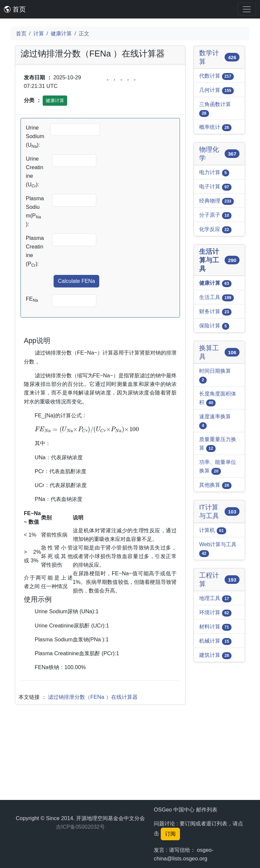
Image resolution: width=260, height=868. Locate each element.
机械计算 (215, 641)
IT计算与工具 (219, 511)
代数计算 (217, 76)
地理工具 (215, 599)
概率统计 (215, 128)
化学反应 (215, 230)
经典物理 (217, 201)
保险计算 (214, 326)
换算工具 (219, 352)
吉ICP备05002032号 (80, 827)
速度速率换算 (215, 421)
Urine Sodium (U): (35, 137)
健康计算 (61, 33)
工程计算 (219, 580)
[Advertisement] (100, 382)
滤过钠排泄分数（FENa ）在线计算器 (93, 789)
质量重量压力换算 (218, 444)
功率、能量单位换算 (218, 467)
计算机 (213, 531)
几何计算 (217, 91)
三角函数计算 (215, 109)
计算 (39, 33)
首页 (15, 9)
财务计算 (215, 312)
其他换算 (215, 485)
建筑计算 (215, 656)
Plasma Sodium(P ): (35, 211)
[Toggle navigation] (247, 9)
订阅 (170, 834)
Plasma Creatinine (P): (35, 251)
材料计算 (215, 627)
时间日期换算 (215, 376)
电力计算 (214, 173)
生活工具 (217, 298)
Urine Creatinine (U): (35, 172)
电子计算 (215, 187)
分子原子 (215, 215)
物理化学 (219, 154)
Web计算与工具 (218, 549)
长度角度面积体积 (218, 398)
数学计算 (219, 57)
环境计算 (215, 613)
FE (32, 299)
